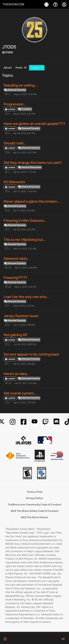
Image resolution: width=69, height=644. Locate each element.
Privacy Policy (34, 498)
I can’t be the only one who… (26, 297)
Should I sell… (15, 143)
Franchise (25, 109)
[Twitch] (45, 422)
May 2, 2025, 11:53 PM (25, 94)
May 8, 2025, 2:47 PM (24, 114)
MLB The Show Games (34, 517)
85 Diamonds (14, 182)
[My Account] (64, 4)
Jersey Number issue (21, 316)
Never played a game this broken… (32, 201)
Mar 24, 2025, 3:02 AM (25, 249)
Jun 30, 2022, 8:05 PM (25, 344)
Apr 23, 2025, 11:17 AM (25, 172)
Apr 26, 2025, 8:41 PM (24, 133)
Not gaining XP (15, 335)
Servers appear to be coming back (31, 354)
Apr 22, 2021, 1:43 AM (26, 383)
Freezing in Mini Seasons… (25, 221)
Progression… (15, 104)
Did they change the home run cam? (33, 163)
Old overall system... (20, 393)
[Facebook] (24, 422)
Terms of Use (35, 492)
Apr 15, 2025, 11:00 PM (25, 191)
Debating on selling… (20, 85)
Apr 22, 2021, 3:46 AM (24, 364)
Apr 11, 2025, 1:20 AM (24, 211)
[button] (5, 639)
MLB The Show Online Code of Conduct (35, 511)
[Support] (56, 4)
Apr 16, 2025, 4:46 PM (26, 268)
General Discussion (30, 167)
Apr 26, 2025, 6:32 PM (24, 229)
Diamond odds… (17, 259)
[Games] (47, 4)
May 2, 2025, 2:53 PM (25, 287)
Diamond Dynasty (15, 90)
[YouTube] (34, 422)
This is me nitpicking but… (25, 240)
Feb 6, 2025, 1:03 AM (24, 306)
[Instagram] (13, 422)
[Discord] (56, 422)
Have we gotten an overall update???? (34, 124)
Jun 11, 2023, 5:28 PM (24, 325)
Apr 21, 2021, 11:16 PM (24, 403)
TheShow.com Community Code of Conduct (34, 504)
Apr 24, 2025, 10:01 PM (25, 152)
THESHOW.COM (13, 4)
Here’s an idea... (16, 374)
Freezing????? (15, 278)
